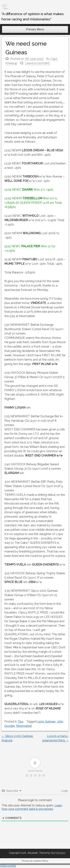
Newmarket (24, 726)
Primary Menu (35, 29)
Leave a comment (37, 63)
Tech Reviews (58, 853)
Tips (21, 721)
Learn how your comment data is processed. (32, 807)
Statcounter (8, 866)
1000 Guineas (47, 721)
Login (64, 791)
